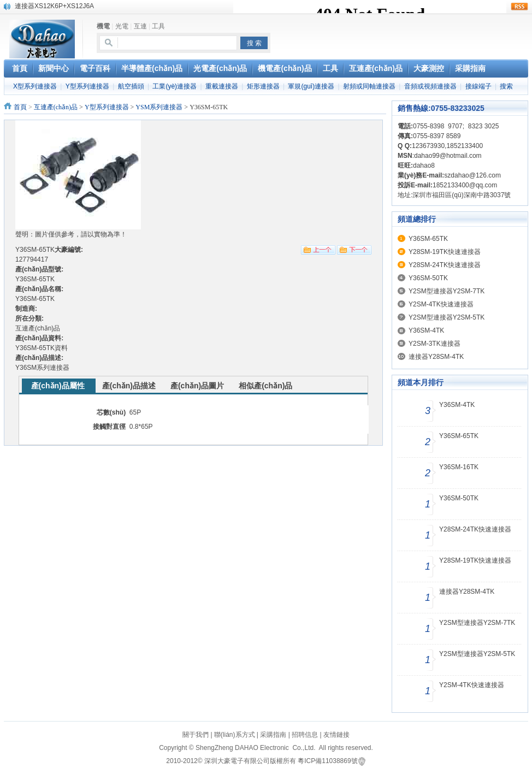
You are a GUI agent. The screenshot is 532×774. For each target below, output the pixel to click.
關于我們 (196, 735)
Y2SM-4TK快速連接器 (441, 304)
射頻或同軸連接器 (369, 86)
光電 (122, 26)
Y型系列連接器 (87, 86)
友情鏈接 (336, 735)
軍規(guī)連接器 (311, 86)
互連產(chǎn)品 (56, 107)
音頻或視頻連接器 (430, 86)
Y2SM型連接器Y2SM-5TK (447, 317)
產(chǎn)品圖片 (197, 386)
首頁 (20, 107)
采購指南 (273, 735)
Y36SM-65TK (428, 239)
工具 (158, 26)
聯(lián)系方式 (235, 735)
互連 (140, 26)
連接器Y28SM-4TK (436, 357)
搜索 (506, 86)
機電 (103, 26)
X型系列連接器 (35, 86)
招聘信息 (305, 735)
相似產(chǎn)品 (265, 386)
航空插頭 (131, 86)
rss (519, 7)
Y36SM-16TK (459, 467)
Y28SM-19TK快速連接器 (445, 252)
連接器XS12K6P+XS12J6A (54, 6)
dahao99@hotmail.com (448, 156)
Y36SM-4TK (426, 330)
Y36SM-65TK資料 (42, 348)
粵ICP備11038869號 (327, 761)
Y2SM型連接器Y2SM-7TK (447, 291)
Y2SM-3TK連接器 (435, 344)
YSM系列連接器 (159, 107)
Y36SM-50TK (428, 278)
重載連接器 (222, 86)
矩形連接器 (263, 86)
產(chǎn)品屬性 (58, 386)
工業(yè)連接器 (175, 86)
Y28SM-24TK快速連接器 (445, 265)
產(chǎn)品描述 (129, 386)
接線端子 (478, 86)
